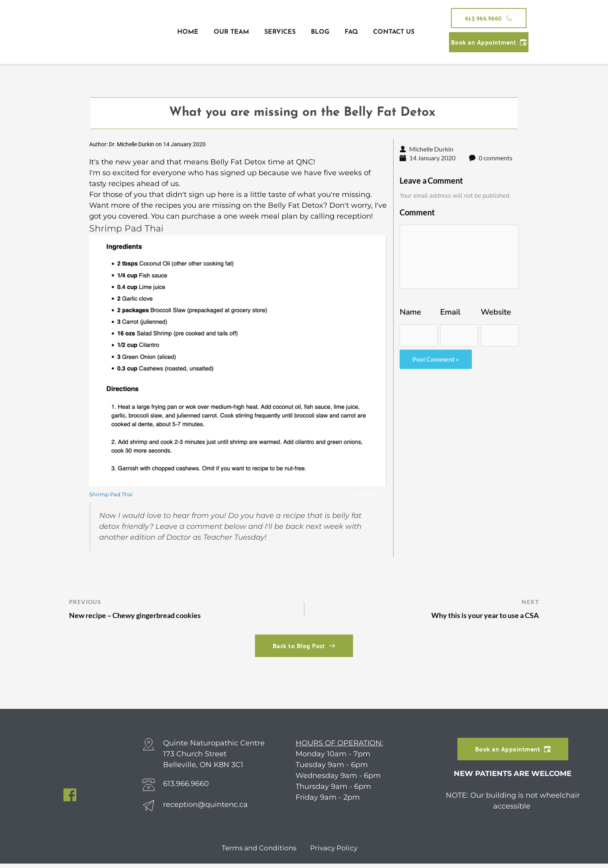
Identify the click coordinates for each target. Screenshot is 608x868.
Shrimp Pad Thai (112, 495)
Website (496, 312)
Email (450, 312)
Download (361, 495)
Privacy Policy (335, 852)
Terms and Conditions (257, 852)
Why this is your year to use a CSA (475, 619)
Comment (417, 212)
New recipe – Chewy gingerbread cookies (147, 619)
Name (410, 312)
